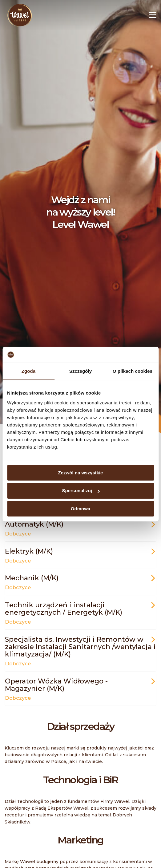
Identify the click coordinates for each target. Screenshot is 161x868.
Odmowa (80, 509)
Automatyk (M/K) (80, 528)
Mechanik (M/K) (80, 582)
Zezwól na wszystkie (81, 473)
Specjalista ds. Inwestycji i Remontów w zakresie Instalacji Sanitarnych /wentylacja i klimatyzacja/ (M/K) (80, 651)
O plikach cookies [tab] (133, 371)
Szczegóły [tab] (80, 371)
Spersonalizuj (81, 490)
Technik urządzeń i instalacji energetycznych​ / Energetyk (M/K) (80, 613)
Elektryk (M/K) (80, 555)
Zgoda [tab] (29, 371)
